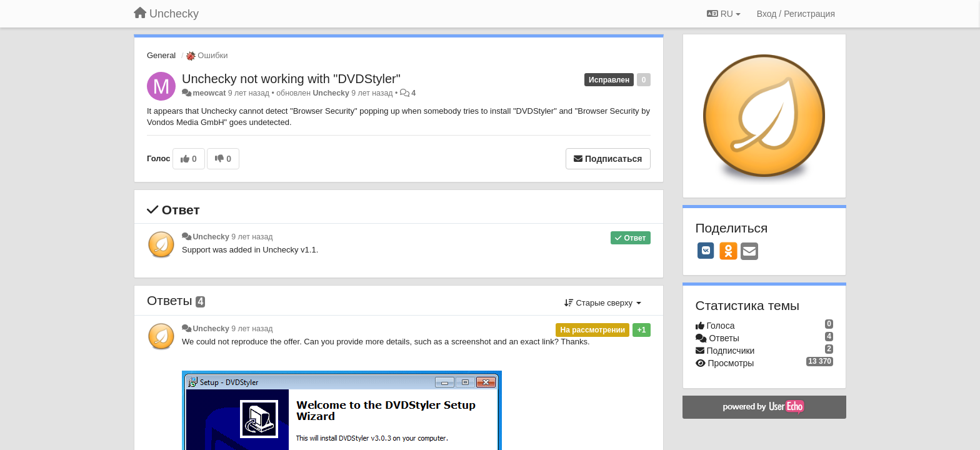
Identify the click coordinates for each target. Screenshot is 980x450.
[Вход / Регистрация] (796, 14)
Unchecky (331, 93)
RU (724, 14)
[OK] (728, 251)
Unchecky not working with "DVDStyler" (291, 79)
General (161, 55)
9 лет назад (252, 237)
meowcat (209, 93)
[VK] (706, 251)
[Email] (749, 252)
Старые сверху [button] (603, 303)
